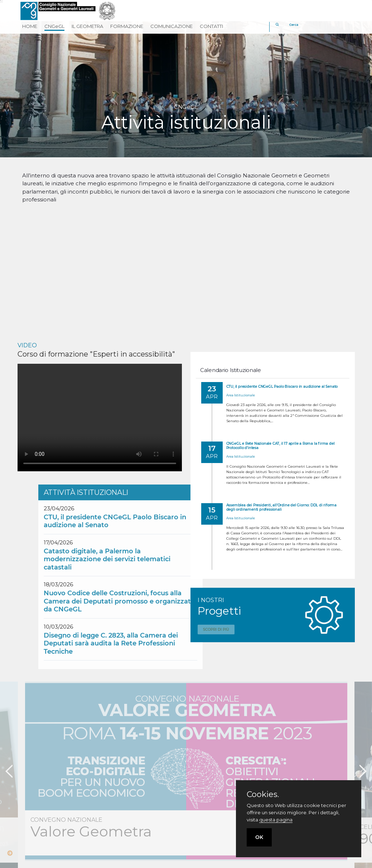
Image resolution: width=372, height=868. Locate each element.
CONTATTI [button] (211, 26)
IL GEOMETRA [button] (87, 26)
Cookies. (263, 795)
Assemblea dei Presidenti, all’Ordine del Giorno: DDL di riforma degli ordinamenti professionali (281, 507)
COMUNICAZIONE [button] (171, 26)
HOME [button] (30, 26)
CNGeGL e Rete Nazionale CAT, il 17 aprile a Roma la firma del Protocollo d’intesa (281, 446)
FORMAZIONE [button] (127, 26)
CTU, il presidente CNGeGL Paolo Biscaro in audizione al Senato (282, 387)
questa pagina (276, 820)
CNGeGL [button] (54, 26)
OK (259, 837)
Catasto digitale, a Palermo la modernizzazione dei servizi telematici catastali (183, 559)
